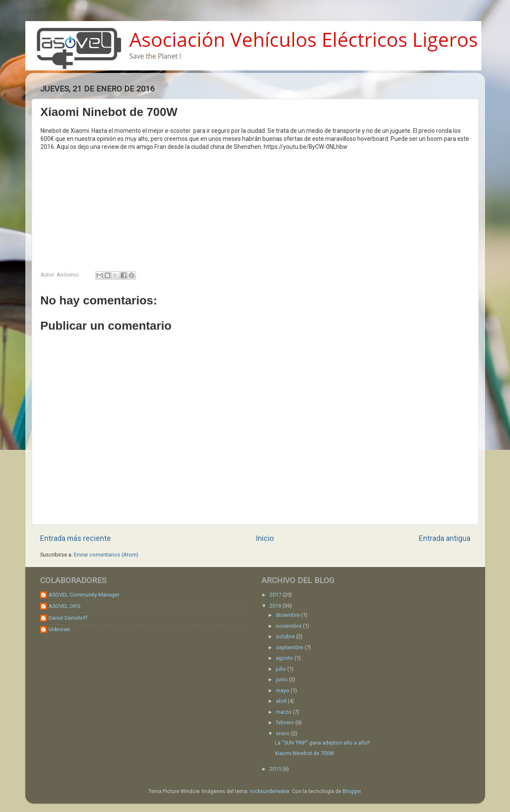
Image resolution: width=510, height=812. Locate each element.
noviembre (289, 626)
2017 (276, 595)
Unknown (59, 629)
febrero (286, 722)
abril (282, 701)
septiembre (290, 647)
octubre (286, 636)
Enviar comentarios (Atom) (106, 555)
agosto (285, 658)
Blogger (352, 791)
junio (282, 679)
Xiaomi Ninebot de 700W (304, 753)
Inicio (265, 538)
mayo (283, 690)
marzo (284, 712)
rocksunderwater (270, 791)
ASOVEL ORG (65, 606)
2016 (276, 606)
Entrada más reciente (76, 538)
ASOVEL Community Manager (84, 595)
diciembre (289, 615)
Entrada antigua (445, 538)
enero (283, 733)
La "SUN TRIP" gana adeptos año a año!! (322, 743)
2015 (276, 769)
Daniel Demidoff (68, 618)
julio (282, 669)
